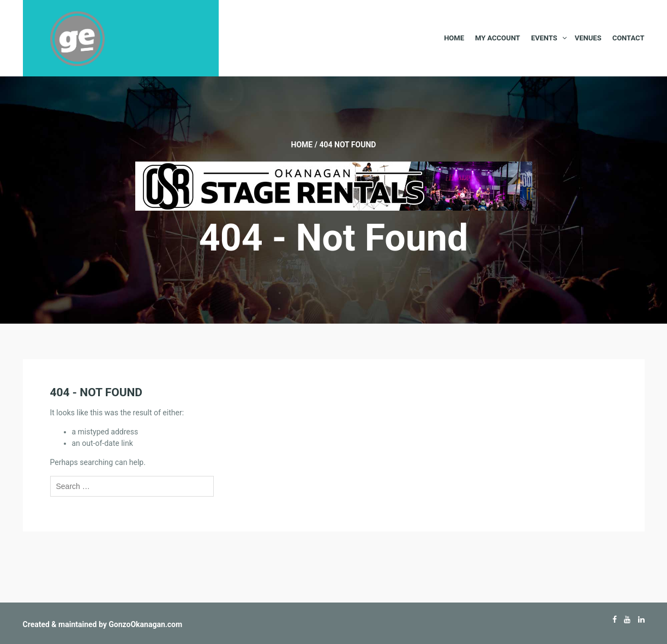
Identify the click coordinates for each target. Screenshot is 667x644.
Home (454, 38)
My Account (498, 38)
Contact (629, 38)
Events (544, 38)
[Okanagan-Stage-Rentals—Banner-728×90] (334, 186)
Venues (588, 38)
